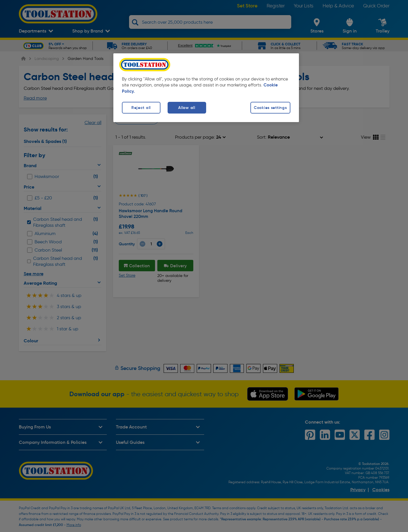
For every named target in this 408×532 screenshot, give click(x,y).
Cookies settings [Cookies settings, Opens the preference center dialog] (270, 108)
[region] (206, 88)
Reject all (141, 108)
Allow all (187, 108)
